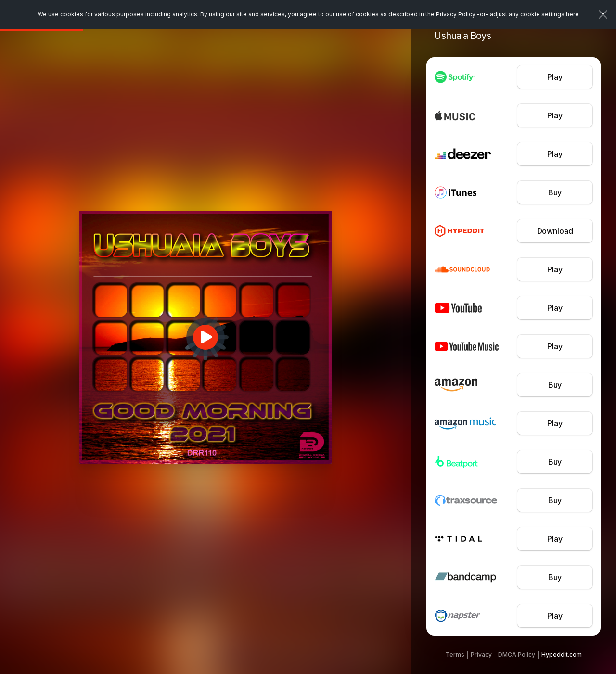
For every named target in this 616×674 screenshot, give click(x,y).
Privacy (481, 655)
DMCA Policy (517, 655)
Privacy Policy (456, 14)
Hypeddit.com (562, 655)
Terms (455, 655)
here (572, 14)
